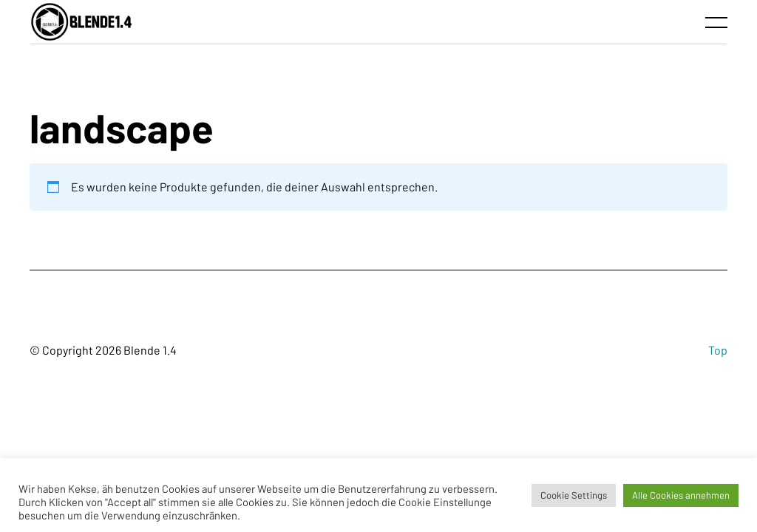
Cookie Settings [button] (574, 495)
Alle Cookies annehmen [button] (681, 495)
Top (718, 350)
